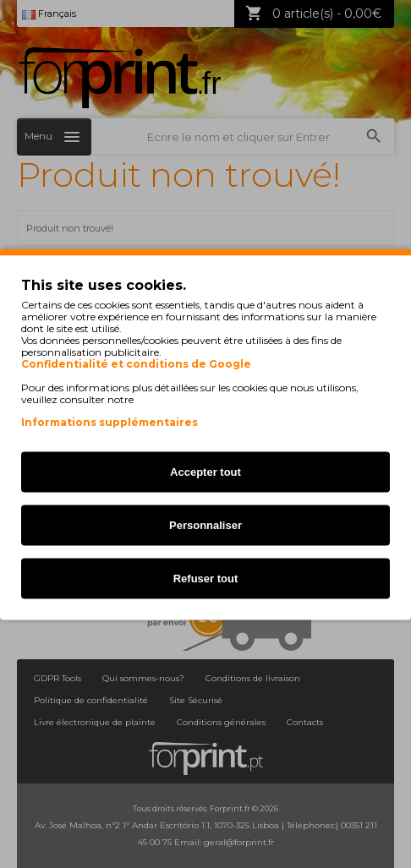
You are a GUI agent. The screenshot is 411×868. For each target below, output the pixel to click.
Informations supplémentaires (110, 421)
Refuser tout (206, 578)
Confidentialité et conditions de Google (136, 363)
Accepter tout (205, 471)
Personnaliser (205, 524)
